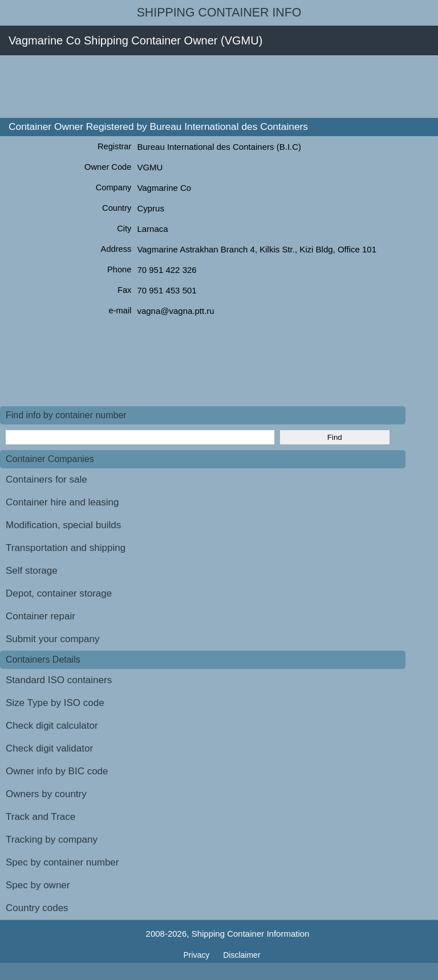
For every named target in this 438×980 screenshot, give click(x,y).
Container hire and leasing (62, 502)
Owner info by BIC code (57, 771)
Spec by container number (62, 862)
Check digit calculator (52, 726)
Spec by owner (38, 885)
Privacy (197, 955)
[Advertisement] (208, 87)
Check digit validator (49, 748)
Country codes (37, 908)
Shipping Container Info (219, 13)
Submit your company (52, 639)
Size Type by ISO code (55, 703)
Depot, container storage (59, 593)
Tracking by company (52, 840)
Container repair (40, 616)
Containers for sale (46, 479)
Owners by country (46, 794)
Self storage (32, 571)
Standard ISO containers (59, 680)
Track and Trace (40, 817)
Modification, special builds (63, 525)
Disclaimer (242, 955)
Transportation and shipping (66, 548)
